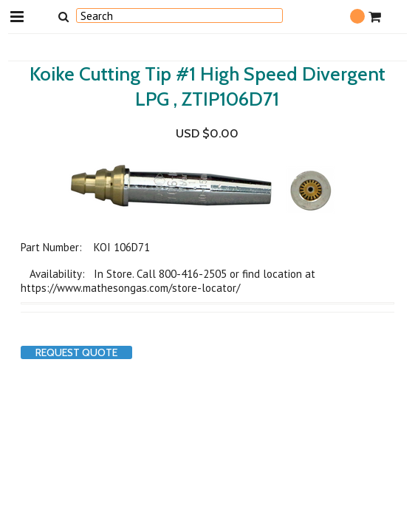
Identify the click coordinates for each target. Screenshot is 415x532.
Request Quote (76, 352)
